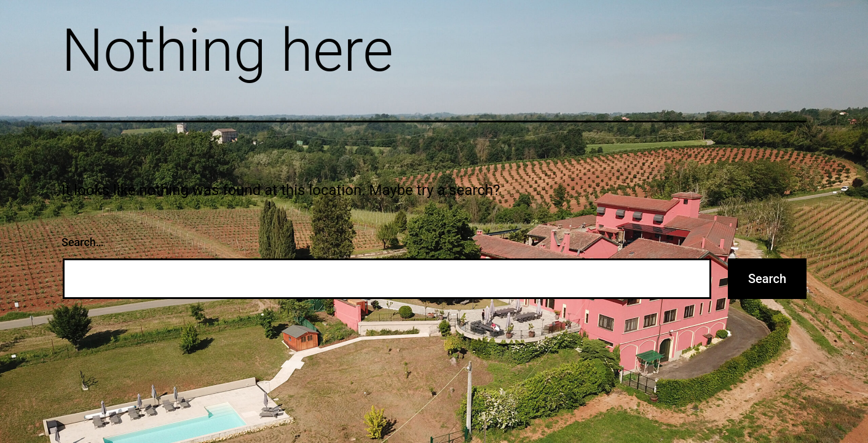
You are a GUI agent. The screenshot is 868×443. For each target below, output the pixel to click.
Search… (83, 242)
